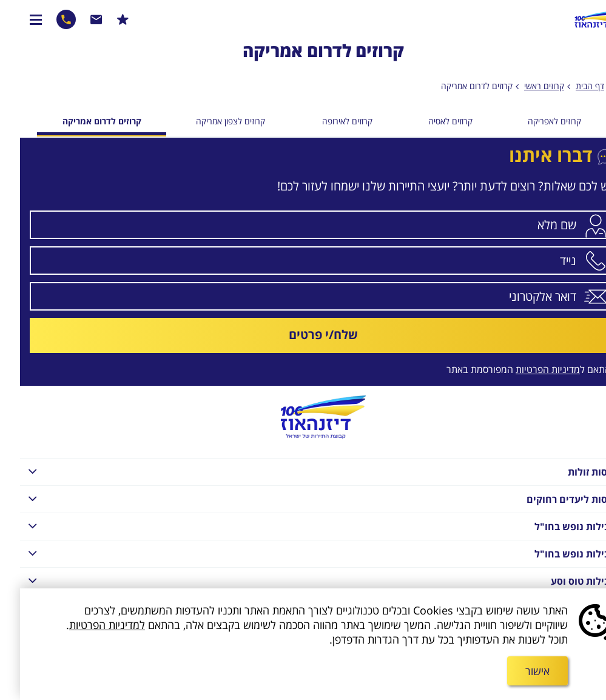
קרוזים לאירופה (327, 121)
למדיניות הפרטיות (87, 625)
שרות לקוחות (76, 19)
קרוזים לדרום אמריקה (457, 86)
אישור (517, 671)
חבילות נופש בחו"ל (298, 526)
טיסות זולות (298, 471)
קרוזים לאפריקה (534, 121)
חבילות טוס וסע (298, 580)
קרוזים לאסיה (430, 121)
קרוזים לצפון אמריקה (210, 121)
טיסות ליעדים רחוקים (298, 498)
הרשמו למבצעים (103, 19)
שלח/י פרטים (303, 335)
